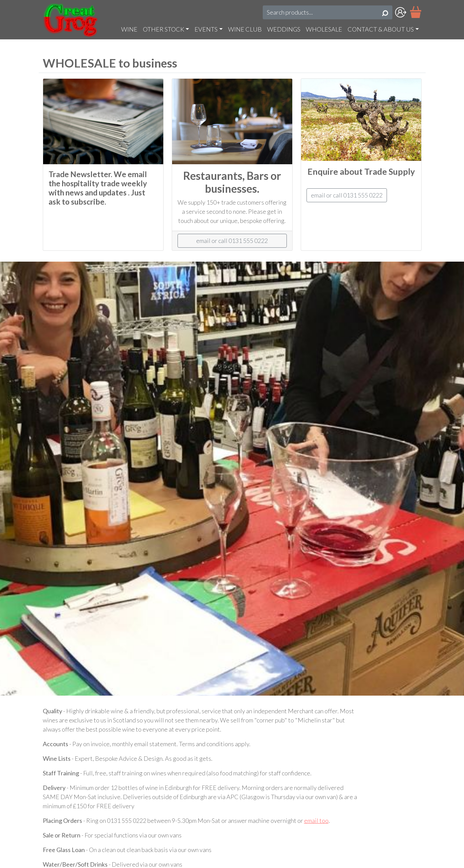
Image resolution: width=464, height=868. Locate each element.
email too (316, 820)
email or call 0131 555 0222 (232, 241)
